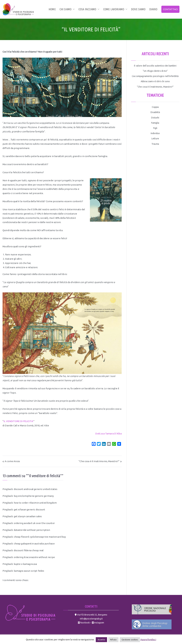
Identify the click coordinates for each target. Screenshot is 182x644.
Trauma (155, 144)
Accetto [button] (101, 640)
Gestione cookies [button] (130, 640)
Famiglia (155, 123)
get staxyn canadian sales (28, 516)
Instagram (99, 623)
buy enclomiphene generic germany (34, 496)
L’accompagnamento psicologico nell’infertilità (155, 76)
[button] (73, 9)
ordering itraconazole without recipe (34, 557)
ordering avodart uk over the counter (34, 523)
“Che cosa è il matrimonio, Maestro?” (99, 461)
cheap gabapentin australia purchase (34, 544)
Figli (155, 128)
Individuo (155, 133)
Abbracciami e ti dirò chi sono (155, 81)
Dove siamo (138, 9)
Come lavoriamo (115, 9)
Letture (155, 139)
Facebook (85, 623)
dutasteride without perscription (32, 530)
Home (52, 9)
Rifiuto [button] (113, 640)
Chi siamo (67, 9)
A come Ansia (12, 461)
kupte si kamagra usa (25, 564)
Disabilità (155, 112)
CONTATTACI (170, 9)
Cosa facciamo (89, 9)
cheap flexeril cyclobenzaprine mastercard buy (40, 537)
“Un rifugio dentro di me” (155, 71)
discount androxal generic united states (36, 489)
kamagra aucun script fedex (29, 571)
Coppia (155, 107)
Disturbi (155, 118)
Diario (153, 9)
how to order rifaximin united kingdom (35, 503)
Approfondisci (148, 639)
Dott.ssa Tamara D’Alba (108, 434)
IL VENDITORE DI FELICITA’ (19, 421)
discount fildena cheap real (29, 550)
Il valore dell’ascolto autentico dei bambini (155, 66)
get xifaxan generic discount (29, 510)
